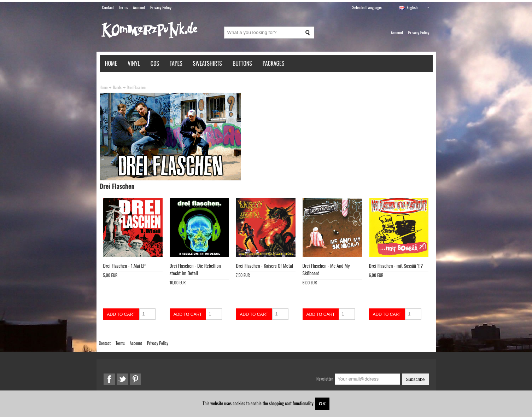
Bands (117, 87)
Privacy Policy (161, 7)
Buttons (242, 63)
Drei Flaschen (136, 87)
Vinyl (134, 63)
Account (139, 7)
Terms (123, 7)
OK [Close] (322, 404)
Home (111, 63)
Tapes (176, 63)
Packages (273, 63)
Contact (108, 7)
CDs (155, 63)
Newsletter (325, 379)
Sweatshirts (207, 63)
